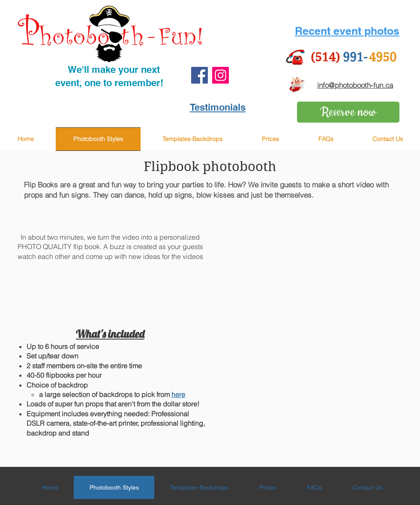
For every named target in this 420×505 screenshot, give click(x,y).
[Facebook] (199, 75)
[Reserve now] (348, 112)
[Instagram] (220, 75)
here (178, 394)
